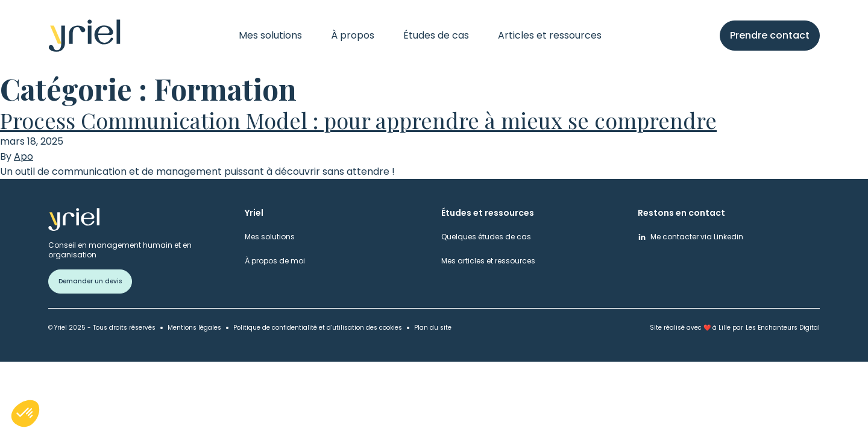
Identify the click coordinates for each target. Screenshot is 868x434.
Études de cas (436, 35)
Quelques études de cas (486, 237)
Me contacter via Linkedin (697, 237)
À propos (353, 35)
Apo (24, 157)
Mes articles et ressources (488, 261)
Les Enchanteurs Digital (783, 328)
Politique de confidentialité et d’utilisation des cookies (318, 328)
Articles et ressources (550, 35)
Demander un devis (90, 281)
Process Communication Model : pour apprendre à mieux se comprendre (358, 120)
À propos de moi (275, 261)
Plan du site (433, 328)
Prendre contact (770, 35)
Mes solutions (270, 35)
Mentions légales (194, 328)
